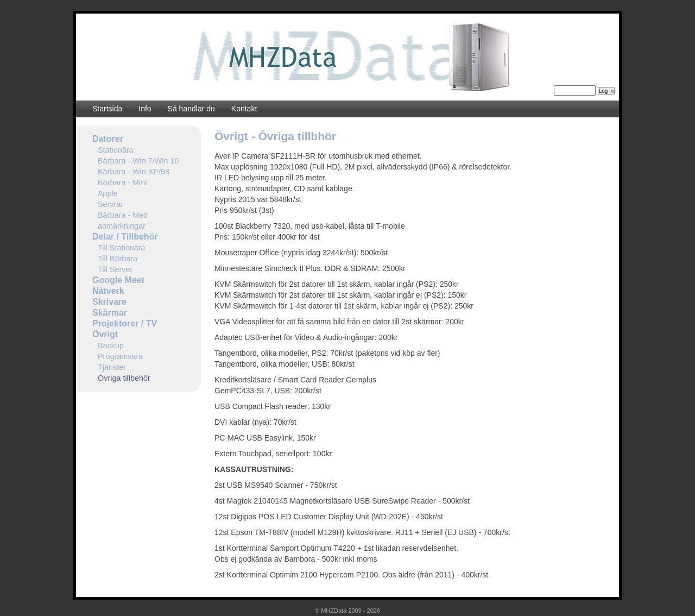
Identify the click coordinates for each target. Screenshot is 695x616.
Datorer (108, 139)
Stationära (116, 150)
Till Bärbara (118, 259)
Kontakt (244, 109)
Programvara (120, 356)
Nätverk (108, 291)
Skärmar (110, 313)
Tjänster (112, 367)
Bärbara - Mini (122, 183)
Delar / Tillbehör (125, 237)
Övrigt (105, 334)
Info (145, 109)
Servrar (110, 204)
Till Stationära (121, 248)
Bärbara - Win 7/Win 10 (138, 161)
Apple (108, 193)
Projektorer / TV (125, 323)
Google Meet (118, 280)
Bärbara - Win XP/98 (134, 172)
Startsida (107, 109)
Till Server (115, 269)
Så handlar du (191, 109)
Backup (111, 345)
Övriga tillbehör (124, 378)
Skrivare (109, 302)
